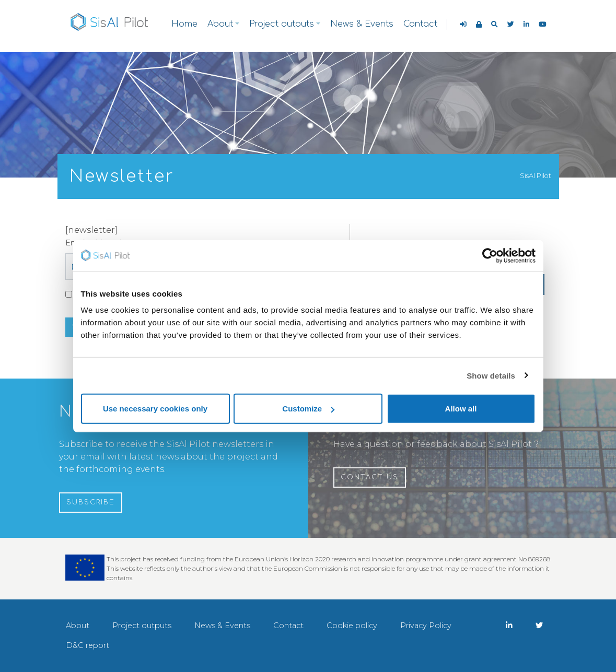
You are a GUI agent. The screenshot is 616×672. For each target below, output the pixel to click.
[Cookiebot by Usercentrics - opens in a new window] (490, 255)
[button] (495, 24)
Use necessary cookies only (155, 409)
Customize (308, 409)
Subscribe (91, 502)
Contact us (370, 477)
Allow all (461, 409)
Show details (491, 375)
